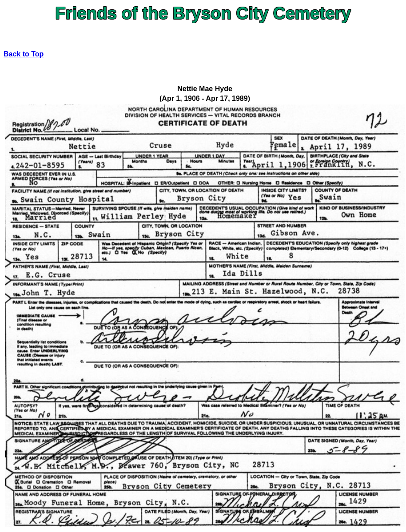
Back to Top (24, 54)
